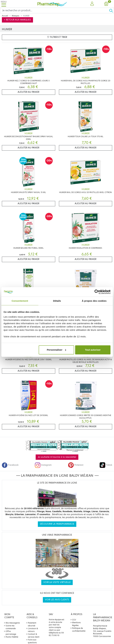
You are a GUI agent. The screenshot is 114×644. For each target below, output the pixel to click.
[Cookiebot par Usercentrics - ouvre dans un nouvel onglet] (97, 292)
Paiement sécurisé (32, 624)
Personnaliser (57, 350)
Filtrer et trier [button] (57, 37)
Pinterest (76, 465)
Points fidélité (12, 637)
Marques (16, 16)
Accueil (5, 16)
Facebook (10, 465)
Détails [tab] (57, 301)
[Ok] (111, 10)
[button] (92, 4)
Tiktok (106, 465)
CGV (74, 620)
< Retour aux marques (17, 20)
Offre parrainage (11, 633)
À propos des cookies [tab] (94, 301)
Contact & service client (34, 635)
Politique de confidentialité (79, 630)
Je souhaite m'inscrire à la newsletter (57, 457)
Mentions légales (76, 624)
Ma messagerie (13, 623)
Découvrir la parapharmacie (57, 524)
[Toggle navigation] (4, 4)
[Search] (55, 10)
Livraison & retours (33, 630)
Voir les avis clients (57, 600)
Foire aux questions (32, 641)
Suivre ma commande (11, 627)
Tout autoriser (93, 350)
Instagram (43, 465)
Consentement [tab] (20, 301)
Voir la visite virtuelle (57, 582)
